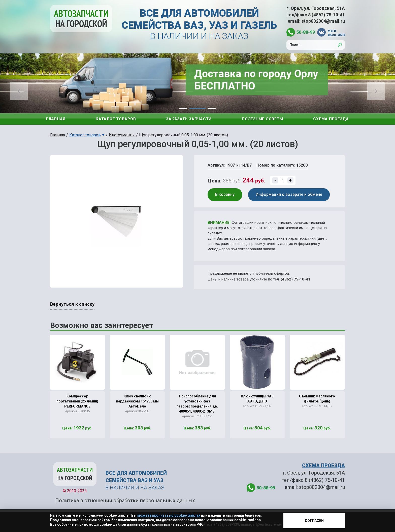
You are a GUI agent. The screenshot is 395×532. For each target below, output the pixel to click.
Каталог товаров (116, 119)
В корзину (225, 194)
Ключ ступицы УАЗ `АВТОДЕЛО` (257, 399)
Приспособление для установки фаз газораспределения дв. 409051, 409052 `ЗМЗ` (197, 404)
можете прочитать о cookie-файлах (169, 515)
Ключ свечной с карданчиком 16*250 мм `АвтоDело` (137, 401)
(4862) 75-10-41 (295, 279)
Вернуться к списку (72, 304)
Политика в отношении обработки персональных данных (125, 500)
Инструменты (122, 135)
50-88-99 (306, 32)
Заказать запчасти (189, 119)
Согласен (314, 521)
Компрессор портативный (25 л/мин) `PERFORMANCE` (77, 401)
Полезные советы (262, 119)
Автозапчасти (81, 19)
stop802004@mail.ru (323, 21)
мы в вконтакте (336, 32)
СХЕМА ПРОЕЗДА (323, 465)
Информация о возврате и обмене (289, 194)
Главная (56, 119)
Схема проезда (331, 119)
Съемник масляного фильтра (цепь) (317, 399)
